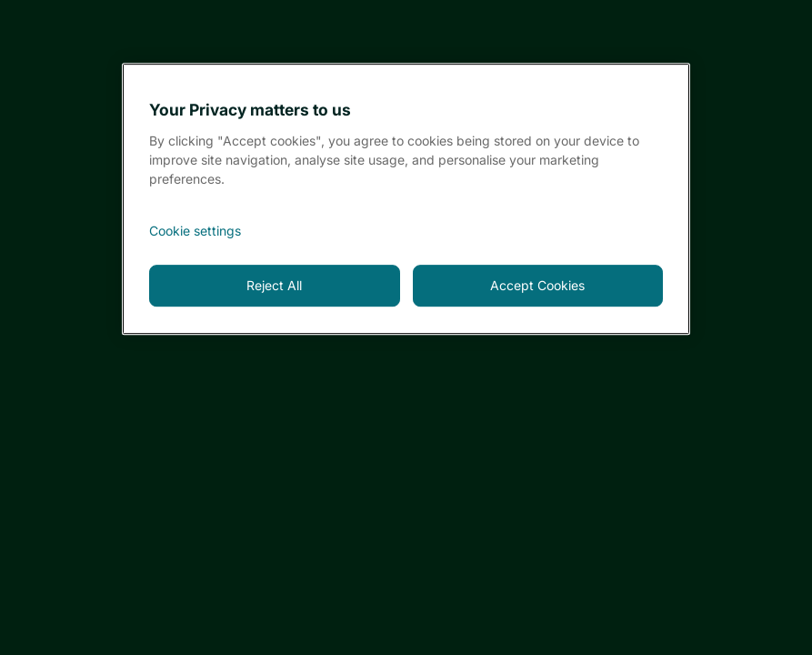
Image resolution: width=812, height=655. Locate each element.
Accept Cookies (537, 285)
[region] (406, 199)
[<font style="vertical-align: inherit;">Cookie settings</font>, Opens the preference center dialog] (406, 231)
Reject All (274, 285)
